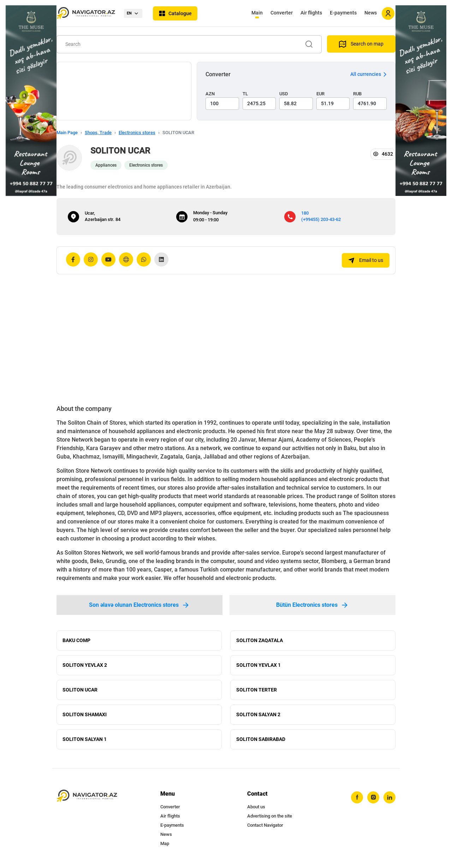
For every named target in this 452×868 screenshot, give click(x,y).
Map (165, 843)
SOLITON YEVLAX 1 (258, 665)
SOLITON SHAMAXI (85, 714)
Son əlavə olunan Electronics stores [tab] (139, 605)
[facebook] (357, 797)
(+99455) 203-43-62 (321, 219)
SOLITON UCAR (80, 690)
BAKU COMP (76, 640)
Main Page (67, 133)
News (371, 13)
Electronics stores (137, 133)
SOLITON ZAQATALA (260, 640)
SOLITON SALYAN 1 (85, 739)
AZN (210, 94)
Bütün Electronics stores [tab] (313, 605)
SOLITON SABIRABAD (261, 739)
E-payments (343, 13)
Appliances (106, 165)
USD (284, 94)
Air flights (311, 13)
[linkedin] (389, 797)
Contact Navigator (265, 825)
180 (305, 213)
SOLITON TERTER (257, 690)
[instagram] (373, 797)
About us (256, 807)
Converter (282, 13)
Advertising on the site (270, 816)
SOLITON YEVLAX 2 (85, 665)
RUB (357, 94)
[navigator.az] (87, 796)
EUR (320, 94)
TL (245, 94)
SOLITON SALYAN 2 (258, 714)
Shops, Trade (98, 133)
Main (257, 13)
